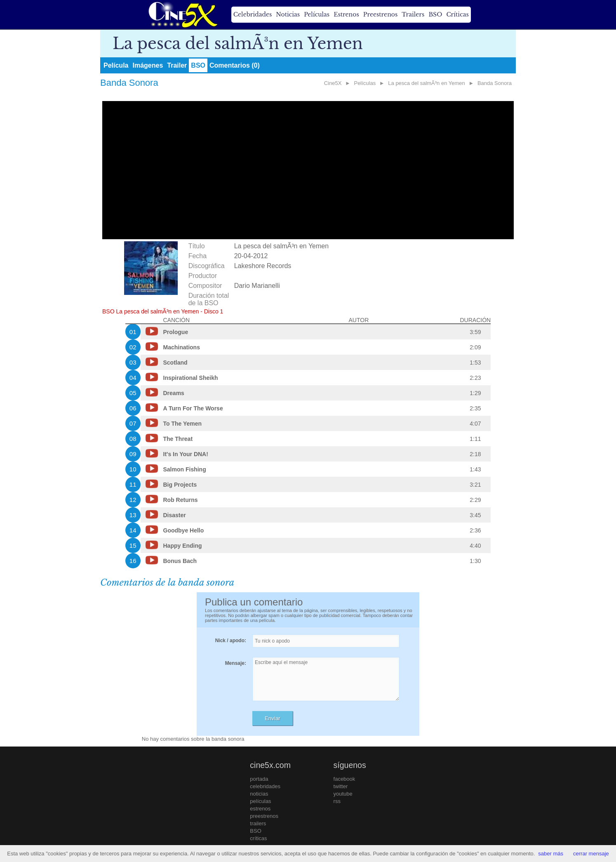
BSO (435, 14)
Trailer (177, 65)
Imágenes (148, 65)
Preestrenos (381, 14)
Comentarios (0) (235, 65)
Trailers (413, 14)
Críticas (457, 14)
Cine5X (333, 83)
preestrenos (264, 816)
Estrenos (346, 14)
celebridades (265, 786)
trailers (258, 823)
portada (259, 779)
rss (337, 801)
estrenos (260, 809)
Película (116, 65)
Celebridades (253, 14)
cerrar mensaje (591, 854)
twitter (341, 786)
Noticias (288, 14)
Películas (317, 14)
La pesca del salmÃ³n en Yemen (426, 83)
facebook (344, 779)
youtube (343, 794)
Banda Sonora (495, 83)
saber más (551, 854)
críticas (258, 838)
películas (260, 801)
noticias (259, 794)
